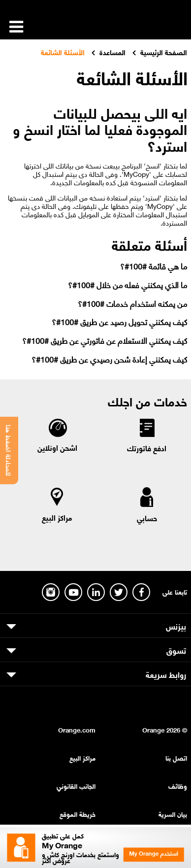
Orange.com (77, 729)
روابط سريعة (166, 674)
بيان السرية (173, 814)
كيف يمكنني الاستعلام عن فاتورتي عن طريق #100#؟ (105, 340)
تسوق (176, 650)
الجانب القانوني (76, 785)
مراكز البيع (57, 517)
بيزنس (176, 626)
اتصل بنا (176, 757)
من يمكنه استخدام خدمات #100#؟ (132, 303)
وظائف (178, 785)
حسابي (147, 518)
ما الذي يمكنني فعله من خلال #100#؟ (127, 284)
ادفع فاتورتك (147, 448)
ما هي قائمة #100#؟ (154, 266)
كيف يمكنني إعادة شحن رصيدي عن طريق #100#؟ (109, 359)
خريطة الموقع (78, 814)
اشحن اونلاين (57, 447)
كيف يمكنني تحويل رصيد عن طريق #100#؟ (119, 321)
